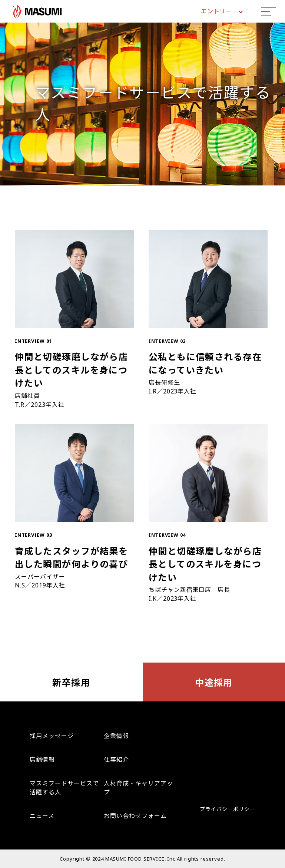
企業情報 (116, 736)
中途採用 (214, 682)
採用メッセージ (52, 736)
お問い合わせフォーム (135, 816)
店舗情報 (42, 760)
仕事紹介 (116, 760)
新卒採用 (71, 682)
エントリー (222, 11)
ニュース (42, 816)
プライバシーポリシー (228, 809)
